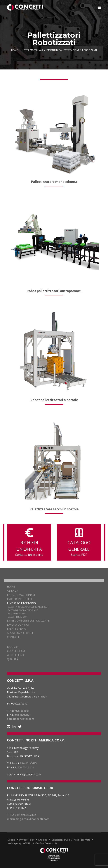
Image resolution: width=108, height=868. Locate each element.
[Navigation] (99, 7)
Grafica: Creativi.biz (46, 843)
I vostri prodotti (19, 599)
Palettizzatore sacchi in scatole (54, 509)
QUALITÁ (13, 659)
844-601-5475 (28, 763)
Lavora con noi (18, 625)
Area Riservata (82, 840)
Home (11, 587)
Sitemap (43, 840)
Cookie (12, 840)
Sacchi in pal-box (17, 617)
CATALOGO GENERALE (79, 542)
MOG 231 (13, 647)
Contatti (14, 637)
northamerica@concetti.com (24, 774)
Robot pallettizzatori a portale (54, 400)
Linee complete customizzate (28, 621)
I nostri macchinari (21, 595)
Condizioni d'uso (61, 840)
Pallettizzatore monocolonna (54, 182)
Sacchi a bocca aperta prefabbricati (28, 607)
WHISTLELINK (15, 655)
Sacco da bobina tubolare (23, 610)
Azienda (13, 591)
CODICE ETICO (16, 651)
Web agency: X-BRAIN (20, 843)
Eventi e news (17, 629)
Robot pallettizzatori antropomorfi (54, 291)
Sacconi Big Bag (17, 613)
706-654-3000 (26, 767)
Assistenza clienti (20, 633)
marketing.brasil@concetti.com (28, 819)
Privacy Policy (27, 840)
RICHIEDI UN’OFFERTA (29, 542)
